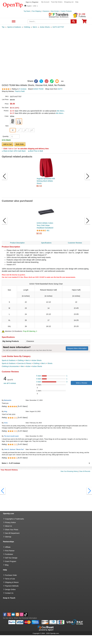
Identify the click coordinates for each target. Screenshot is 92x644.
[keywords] (49, 21)
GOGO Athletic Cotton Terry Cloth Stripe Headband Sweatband (45, 225)
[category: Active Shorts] (45, 27)
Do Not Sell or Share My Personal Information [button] (20, 618)
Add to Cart (8, 144)
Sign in (28, 2)
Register (35, 2)
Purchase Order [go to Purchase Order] (11, 575)
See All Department (13, 21)
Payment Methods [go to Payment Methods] (12, 586)
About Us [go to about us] (9, 526)
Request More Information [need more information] (77, 348)
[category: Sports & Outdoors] (14, 27)
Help (77, 2)
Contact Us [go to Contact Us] (9, 593)
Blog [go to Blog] (7, 565)
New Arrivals (55, 11)
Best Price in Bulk (36, 151)
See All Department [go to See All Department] (12, 533)
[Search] (74, 21)
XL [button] (25, 130)
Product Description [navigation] (17, 243)
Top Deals (27, 11)
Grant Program (11, 561)
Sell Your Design (11, 558)
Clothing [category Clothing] (20, 360)
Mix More (61, 111)
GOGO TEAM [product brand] (38, 89)
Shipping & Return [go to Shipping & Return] (12, 582)
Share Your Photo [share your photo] (12, 530)
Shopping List (69, 2)
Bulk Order (20, 144)
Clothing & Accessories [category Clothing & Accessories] (10, 366)
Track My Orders (57, 2)
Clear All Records (85, 471)
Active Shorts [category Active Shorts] (37, 360)
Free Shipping (36, 11)
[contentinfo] (13, 5)
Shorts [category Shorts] (50, 363)
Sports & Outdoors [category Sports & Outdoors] (9, 360)
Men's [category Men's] (28, 360)
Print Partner (10, 551)
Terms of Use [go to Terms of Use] (10, 579)
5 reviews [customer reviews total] (23, 89)
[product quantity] (15, 136)
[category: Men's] (35, 27)
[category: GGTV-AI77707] (58, 27)
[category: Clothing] (27, 27)
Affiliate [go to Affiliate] (8, 547)
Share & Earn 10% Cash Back (14, 151)
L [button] (19, 130)
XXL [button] (32, 130)
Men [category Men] (22, 366)
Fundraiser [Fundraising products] (9, 554)
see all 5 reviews (10, 383)
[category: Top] (3, 27)
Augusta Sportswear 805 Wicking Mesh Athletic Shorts (46, 181)
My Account (45, 2)
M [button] (13, 130)
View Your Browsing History (69, 471)
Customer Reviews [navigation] (75, 243)
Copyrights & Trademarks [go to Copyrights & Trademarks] (15, 519)
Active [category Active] (28, 366)
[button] (31, 6)
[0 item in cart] (84, 22)
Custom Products (66, 11)
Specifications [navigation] (46, 243)
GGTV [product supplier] (60, 89)
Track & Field (20, 91)
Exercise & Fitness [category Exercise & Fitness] (24, 363)
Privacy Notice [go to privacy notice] (10, 522)
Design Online (10, 589)
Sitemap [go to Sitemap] (8, 537)
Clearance (46, 11)
